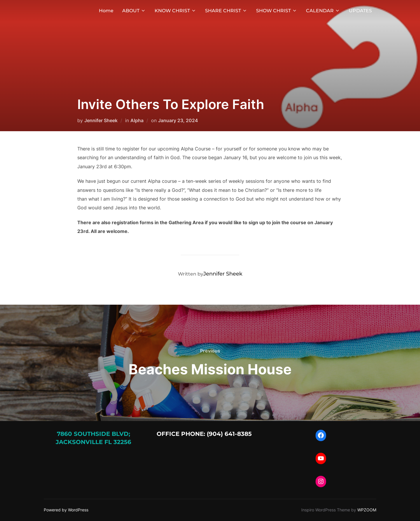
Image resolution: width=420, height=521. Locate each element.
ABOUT (134, 11)
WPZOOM (367, 510)
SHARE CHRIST (226, 11)
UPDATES (360, 11)
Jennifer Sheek (101, 120)
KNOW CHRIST (175, 11)
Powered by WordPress (66, 510)
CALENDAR (323, 11)
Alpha (137, 120)
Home (106, 11)
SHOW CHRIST (277, 11)
